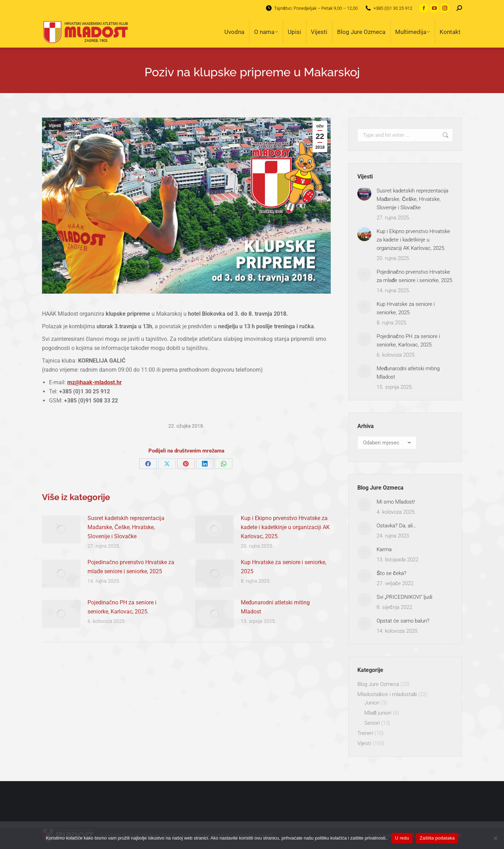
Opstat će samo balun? (403, 621)
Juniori (372, 703)
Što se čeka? (391, 573)
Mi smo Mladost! (396, 502)
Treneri (365, 733)
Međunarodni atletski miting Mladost (275, 607)
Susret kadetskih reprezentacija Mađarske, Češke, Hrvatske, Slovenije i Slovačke (126, 527)
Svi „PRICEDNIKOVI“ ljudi (404, 597)
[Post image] (61, 529)
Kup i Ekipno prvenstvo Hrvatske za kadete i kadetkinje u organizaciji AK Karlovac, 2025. (285, 527)
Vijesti (55, 126)
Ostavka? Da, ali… (396, 526)
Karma (384, 549)
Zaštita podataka (437, 838)
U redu (402, 838)
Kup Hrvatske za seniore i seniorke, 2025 (283, 567)
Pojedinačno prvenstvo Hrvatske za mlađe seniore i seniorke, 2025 (131, 567)
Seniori (372, 723)
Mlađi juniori (378, 713)
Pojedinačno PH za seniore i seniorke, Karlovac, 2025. (122, 607)
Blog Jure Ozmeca (378, 684)
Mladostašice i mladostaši (387, 694)
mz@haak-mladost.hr (94, 382)
